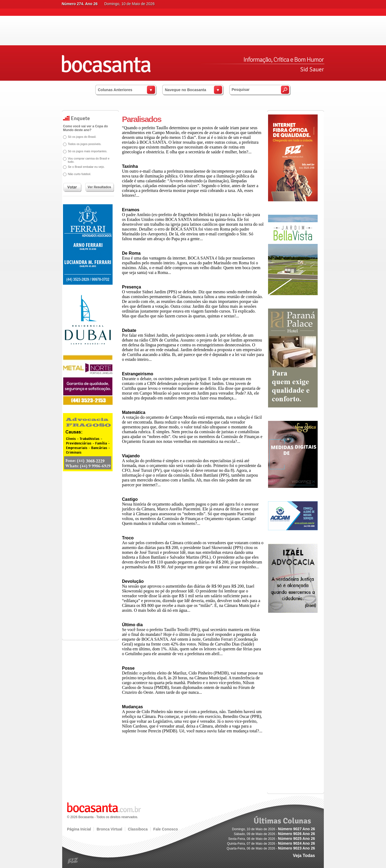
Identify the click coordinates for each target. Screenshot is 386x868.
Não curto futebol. (79, 174)
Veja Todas (304, 856)
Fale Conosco (166, 829)
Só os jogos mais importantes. (88, 151)
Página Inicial (79, 829)
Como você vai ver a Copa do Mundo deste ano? (85, 128)
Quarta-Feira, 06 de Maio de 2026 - (271, 848)
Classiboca (138, 829)
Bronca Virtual (109, 829)
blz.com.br (73, 861)
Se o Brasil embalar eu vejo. (86, 167)
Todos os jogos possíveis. (85, 144)
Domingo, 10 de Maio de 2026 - (274, 829)
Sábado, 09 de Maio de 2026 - (274, 834)
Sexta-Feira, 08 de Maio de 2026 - (272, 839)
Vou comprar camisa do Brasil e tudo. (89, 160)
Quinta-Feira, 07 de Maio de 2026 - (271, 844)
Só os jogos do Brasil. (82, 137)
